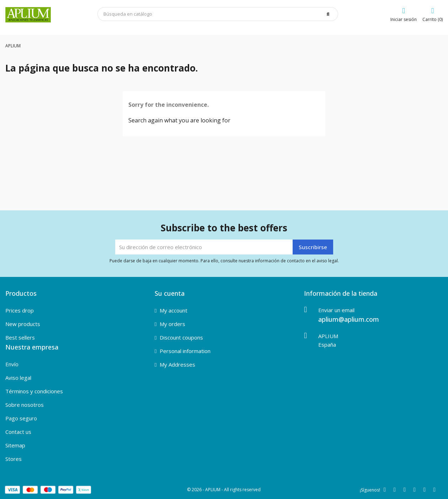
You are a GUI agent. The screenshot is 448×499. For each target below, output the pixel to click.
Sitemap (15, 445)
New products (23, 324)
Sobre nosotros (25, 405)
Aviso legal (18, 378)
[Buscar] (218, 14)
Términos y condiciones (34, 391)
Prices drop (20, 310)
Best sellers (20, 337)
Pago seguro (21, 418)
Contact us (18, 432)
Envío (12, 364)
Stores (14, 459)
